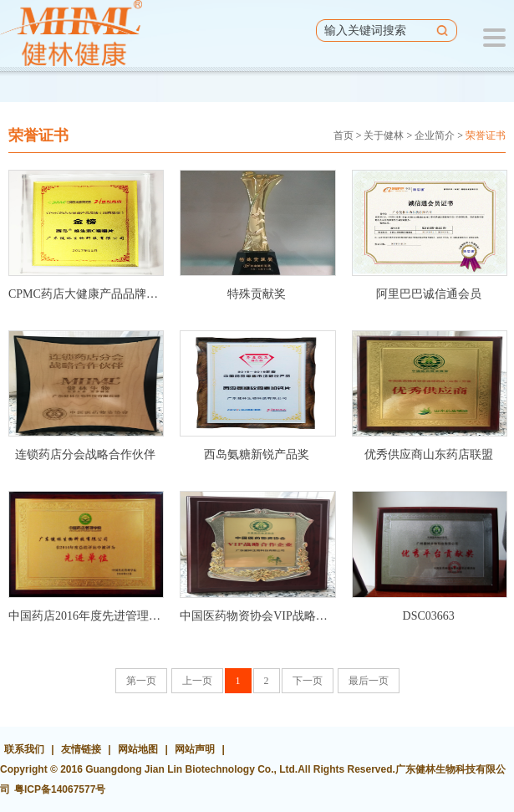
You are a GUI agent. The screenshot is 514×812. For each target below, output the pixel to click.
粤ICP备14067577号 (60, 789)
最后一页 (369, 681)
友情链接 (81, 749)
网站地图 (138, 749)
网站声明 (195, 749)
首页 (344, 135)
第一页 (141, 681)
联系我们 (24, 749)
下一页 (308, 681)
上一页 (197, 681)
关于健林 (384, 135)
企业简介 (435, 135)
